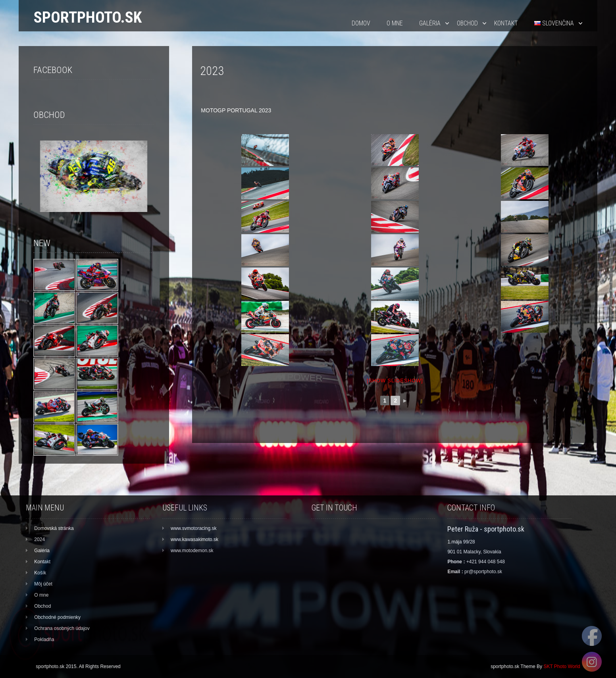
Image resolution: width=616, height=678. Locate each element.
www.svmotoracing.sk (193, 528)
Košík (40, 573)
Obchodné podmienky (57, 617)
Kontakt (506, 23)
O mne (395, 23)
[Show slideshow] (395, 380)
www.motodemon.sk (192, 551)
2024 (39, 539)
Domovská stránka (54, 528)
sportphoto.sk (88, 17)
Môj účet (43, 584)
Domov (361, 23)
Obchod (467, 23)
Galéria (430, 23)
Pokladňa (44, 639)
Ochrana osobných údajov (62, 628)
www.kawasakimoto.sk (194, 539)
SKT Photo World (562, 666)
